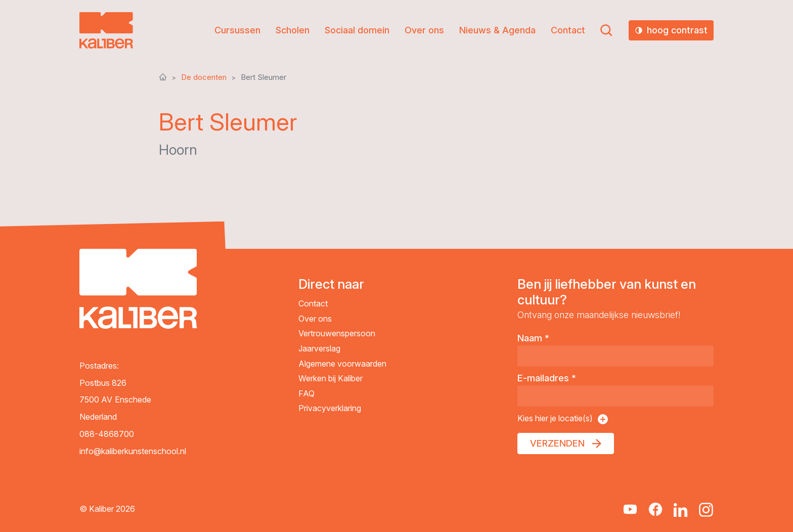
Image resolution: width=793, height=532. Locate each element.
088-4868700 (107, 434)
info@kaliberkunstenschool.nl (133, 451)
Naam (533, 338)
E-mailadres (547, 378)
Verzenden (557, 443)
